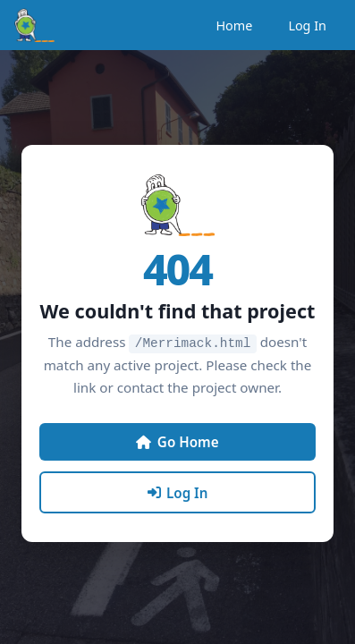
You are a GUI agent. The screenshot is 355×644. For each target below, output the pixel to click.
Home (234, 25)
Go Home (177, 441)
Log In (307, 25)
